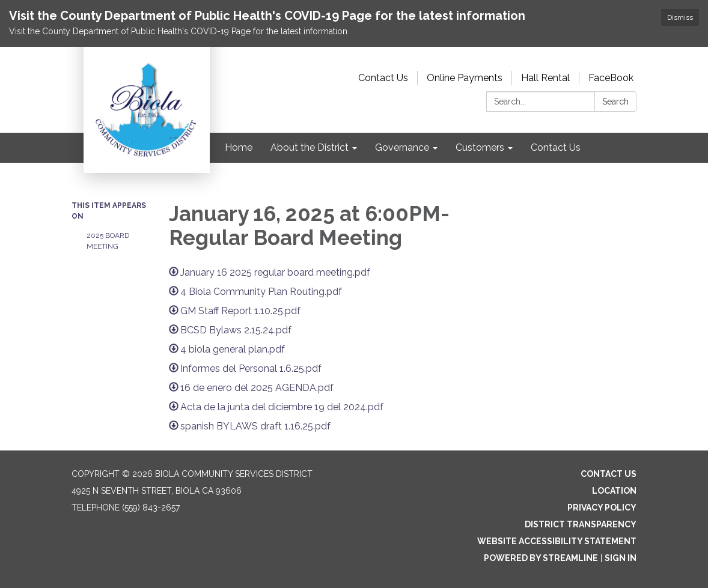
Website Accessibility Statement (557, 541)
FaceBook (611, 78)
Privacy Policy (602, 508)
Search (615, 102)
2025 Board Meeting (108, 241)
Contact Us (383, 78)
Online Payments (465, 78)
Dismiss (680, 17)
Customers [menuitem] (480, 147)
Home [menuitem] (239, 147)
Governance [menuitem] (402, 147)
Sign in (621, 558)
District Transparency (581, 524)
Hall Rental (545, 78)
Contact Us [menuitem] (556, 147)
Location (614, 491)
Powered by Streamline (541, 558)
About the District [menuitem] (310, 147)
